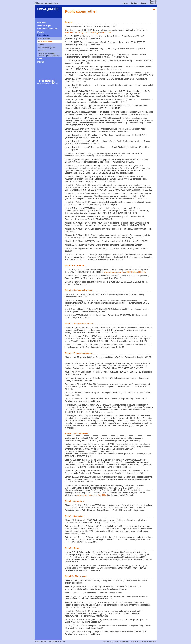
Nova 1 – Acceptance (75, 265)
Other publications (51, 3)
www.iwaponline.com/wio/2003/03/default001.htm (125, 272)
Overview (42, 22)
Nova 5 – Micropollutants (76, 434)
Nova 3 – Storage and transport (79, 324)
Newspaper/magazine (47, 48)
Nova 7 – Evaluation (74, 516)
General (69, 22)
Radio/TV (42, 51)
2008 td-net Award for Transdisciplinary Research (49, 55)
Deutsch (153, 1)
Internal (41, 62)
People (41, 32)
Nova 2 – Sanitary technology (78, 290)
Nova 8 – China (72, 548)
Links (40, 59)
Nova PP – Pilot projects (76, 576)
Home (125, 3)
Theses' (41, 45)
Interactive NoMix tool (47, 29)
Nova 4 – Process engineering (79, 353)
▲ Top (37, 642)
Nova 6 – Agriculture (74, 501)
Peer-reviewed (44, 38)
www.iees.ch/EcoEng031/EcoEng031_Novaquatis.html (88, 32)
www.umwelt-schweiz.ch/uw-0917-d (92, 495)
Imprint (44, 642)
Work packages (44, 26)
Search (144, 3)
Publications (39, 3)
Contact (134, 3)
